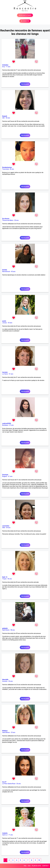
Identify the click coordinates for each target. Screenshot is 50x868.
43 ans (10, 323)
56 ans (10, 579)
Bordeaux (5, 425)
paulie (4, 321)
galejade (5, 628)
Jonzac (5, 323)
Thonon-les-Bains (8, 220)
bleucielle (5, 679)
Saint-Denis (6, 630)
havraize (5, 372)
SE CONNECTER (25, 21)
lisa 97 (4, 782)
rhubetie (5, 833)
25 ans (13, 732)
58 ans (13, 630)
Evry (4, 67)
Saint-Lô (5, 835)
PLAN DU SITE (36, 866)
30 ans (16, 220)
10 (39, 860)
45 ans (13, 272)
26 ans (11, 681)
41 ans (11, 425)
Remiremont (6, 272)
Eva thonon (6, 219)
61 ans (10, 476)
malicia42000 (7, 423)
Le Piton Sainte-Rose (9, 784)
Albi (3, 118)
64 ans (8, 528)
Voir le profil (25, 84)
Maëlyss (5, 731)
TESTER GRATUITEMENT (25, 15)
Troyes (4, 579)
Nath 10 (5, 577)
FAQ (25, 866)
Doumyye (5, 475)
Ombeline (5, 65)
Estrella (5, 270)
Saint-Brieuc (6, 732)
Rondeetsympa (7, 167)
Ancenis (5, 681)
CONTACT (45, 866)
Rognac (5, 476)
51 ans (11, 374)
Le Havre (5, 374)
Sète (4, 528)
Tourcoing (5, 169)
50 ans (8, 118)
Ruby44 (5, 116)
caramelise (6, 526)
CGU (29, 866)
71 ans (8, 67)
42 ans (12, 169)
